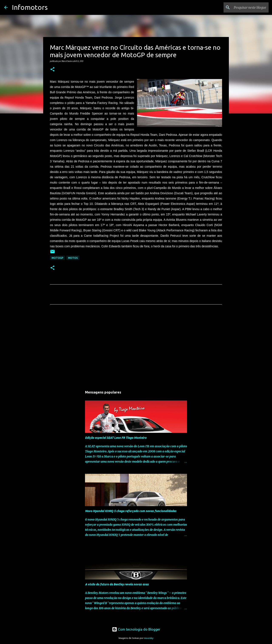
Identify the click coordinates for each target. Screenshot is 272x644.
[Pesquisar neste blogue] (246, 7)
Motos (73, 258)
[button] (52, 69)
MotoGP (57, 258)
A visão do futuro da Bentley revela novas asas (117, 584)
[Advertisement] (136, 347)
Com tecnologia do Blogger (136, 629)
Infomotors (30, 7)
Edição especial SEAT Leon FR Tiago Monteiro (116, 438)
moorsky (149, 638)
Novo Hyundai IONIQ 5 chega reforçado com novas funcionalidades (131, 511)
